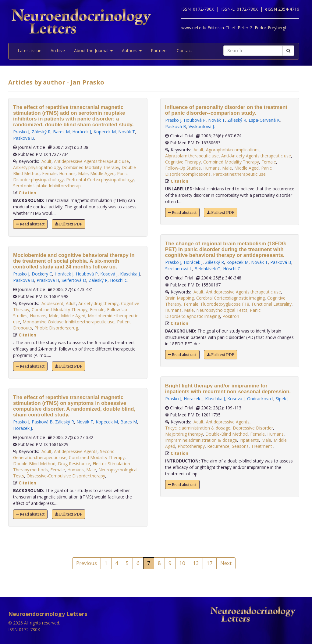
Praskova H (48, 280)
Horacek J (193, 399)
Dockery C (42, 274)
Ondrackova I (260, 399)
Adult (46, 161)
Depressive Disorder (253, 428)
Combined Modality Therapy (91, 167)
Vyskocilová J (201, 126)
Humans (67, 173)
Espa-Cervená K (264, 120)
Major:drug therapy (184, 434)
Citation (27, 193)
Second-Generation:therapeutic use (65, 454)
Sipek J (282, 399)
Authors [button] (132, 50)
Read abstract (30, 224)
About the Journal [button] (93, 50)
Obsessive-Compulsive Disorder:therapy (66, 476)
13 (196, 563)
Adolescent (52, 303)
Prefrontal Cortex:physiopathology (100, 180)
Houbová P (87, 274)
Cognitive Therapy (183, 162)
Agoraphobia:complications (233, 150)
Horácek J (82, 132)
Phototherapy (191, 446)
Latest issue (30, 50)
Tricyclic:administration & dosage (198, 428)
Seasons (240, 446)
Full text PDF (69, 224)
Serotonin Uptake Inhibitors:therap (47, 186)
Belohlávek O (207, 269)
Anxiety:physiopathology (37, 167)
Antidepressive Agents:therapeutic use (91, 161)
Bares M (61, 132)
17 (210, 563)
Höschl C (119, 280)
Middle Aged (102, 173)
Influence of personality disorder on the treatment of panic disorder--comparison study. (226, 110)
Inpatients (249, 440)
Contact (184, 50)
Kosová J (109, 274)
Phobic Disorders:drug (56, 328)
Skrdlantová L (179, 269)
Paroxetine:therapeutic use (239, 174)
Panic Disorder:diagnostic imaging (213, 313)
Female (49, 173)
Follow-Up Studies (183, 168)
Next (226, 563)
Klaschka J (130, 274)
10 (182, 563)
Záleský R (41, 132)
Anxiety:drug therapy (98, 303)
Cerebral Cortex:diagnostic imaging (230, 298)
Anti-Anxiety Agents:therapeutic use (256, 156)
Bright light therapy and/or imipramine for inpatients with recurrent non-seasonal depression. (228, 389)
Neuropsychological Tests (222, 310)
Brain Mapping (179, 298)
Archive (58, 50)
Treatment (262, 446)
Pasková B (24, 138)
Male (83, 173)
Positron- (232, 316)
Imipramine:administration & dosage (201, 440)
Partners (159, 50)
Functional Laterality (272, 304)
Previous (87, 563)
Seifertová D (74, 280)
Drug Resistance (74, 464)
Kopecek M (105, 132)
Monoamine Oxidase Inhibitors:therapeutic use (69, 322)
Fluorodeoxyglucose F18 (225, 304)
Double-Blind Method (34, 464)
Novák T (127, 132)
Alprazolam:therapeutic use (192, 156)
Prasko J (21, 132)
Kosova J (236, 399)
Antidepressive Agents (76, 451)
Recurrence (218, 446)
